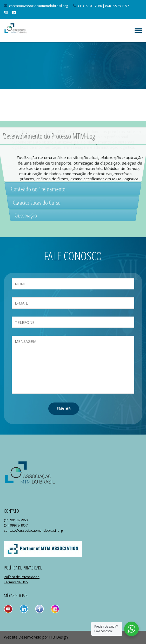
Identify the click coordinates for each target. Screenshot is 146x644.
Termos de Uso (16, 582)
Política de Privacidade (22, 577)
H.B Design (58, 637)
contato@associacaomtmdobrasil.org (38, 6)
